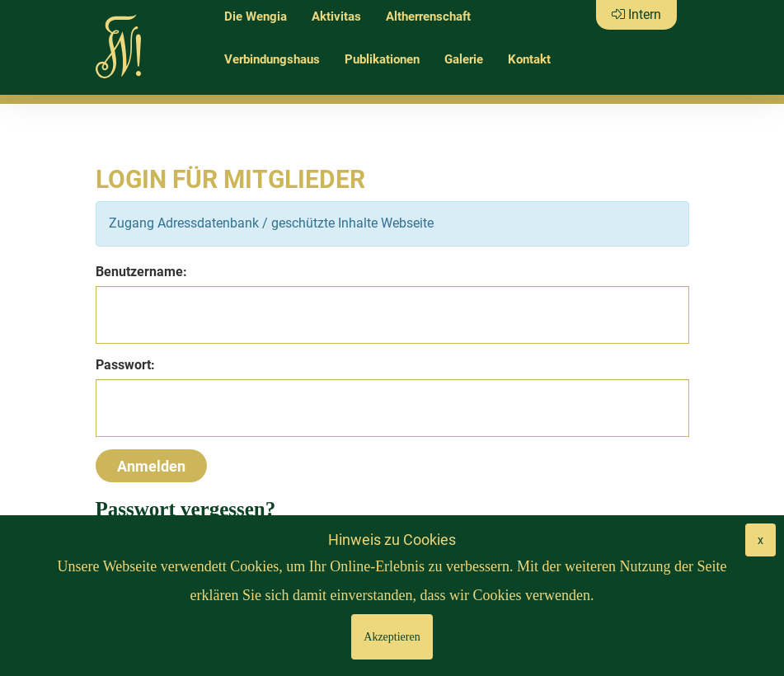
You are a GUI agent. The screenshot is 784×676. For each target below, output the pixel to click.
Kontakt (529, 59)
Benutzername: (141, 272)
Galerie (464, 59)
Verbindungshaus (272, 59)
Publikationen (382, 59)
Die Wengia (256, 16)
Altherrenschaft (428, 16)
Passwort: (125, 365)
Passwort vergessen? (186, 509)
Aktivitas (336, 16)
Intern (636, 14)
